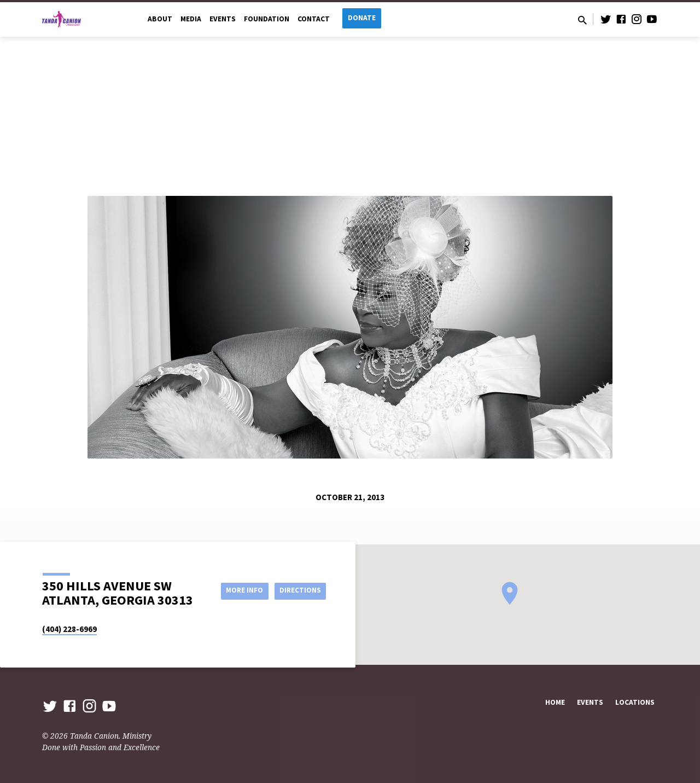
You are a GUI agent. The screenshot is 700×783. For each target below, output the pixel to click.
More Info (237, 590)
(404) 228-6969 (69, 629)
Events (223, 19)
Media (191, 19)
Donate (362, 18)
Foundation (267, 19)
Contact (314, 19)
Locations (635, 702)
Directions (299, 590)
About (160, 19)
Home (555, 702)
